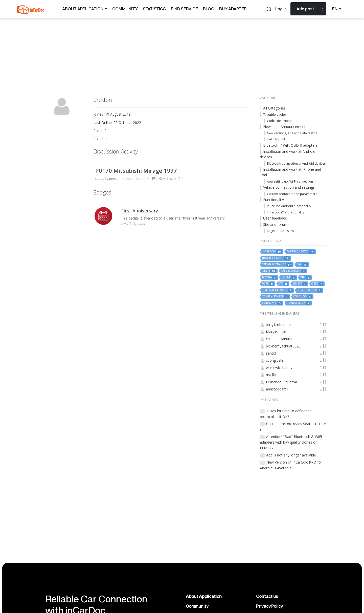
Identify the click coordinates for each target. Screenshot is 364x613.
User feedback (275, 218)
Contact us (267, 596)
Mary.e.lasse (276, 332)
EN (337, 9)
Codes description (280, 121)
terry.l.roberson (278, 325)
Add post (305, 9)
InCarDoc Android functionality (289, 206)
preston (115, 179)
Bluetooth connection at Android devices (296, 163)
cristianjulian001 (279, 339)
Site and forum (275, 224)
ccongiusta (275, 360)
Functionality (274, 200)
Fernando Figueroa (281, 382)
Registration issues (280, 231)
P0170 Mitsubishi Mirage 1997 (136, 170)
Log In (281, 9)
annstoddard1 (277, 389)
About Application (85, 9)
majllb (271, 375)
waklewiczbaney (279, 368)
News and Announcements (285, 127)
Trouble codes (275, 114)
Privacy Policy (269, 606)
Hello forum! (276, 139)
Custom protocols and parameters (292, 194)
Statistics (154, 9)
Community (125, 9)
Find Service (184, 9)
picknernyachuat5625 (283, 346)
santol (271, 353)
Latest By (102, 179)
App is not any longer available (291, 455)
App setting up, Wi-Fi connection (290, 181)
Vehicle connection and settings (289, 187)
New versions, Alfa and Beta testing (292, 133)
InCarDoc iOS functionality (286, 212)
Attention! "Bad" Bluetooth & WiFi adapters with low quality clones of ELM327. (291, 442)
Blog (209, 9)
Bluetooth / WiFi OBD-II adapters (290, 145)
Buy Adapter (233, 9)
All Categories (274, 108)
